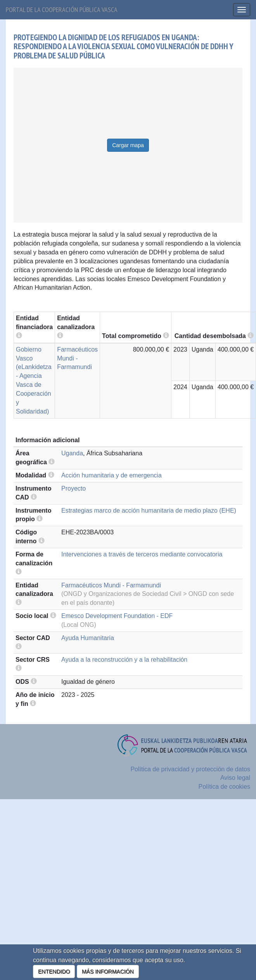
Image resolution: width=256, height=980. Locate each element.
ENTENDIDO (54, 971)
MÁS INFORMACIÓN (108, 971)
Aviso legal (235, 778)
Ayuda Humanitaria (88, 638)
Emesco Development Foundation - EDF (117, 616)
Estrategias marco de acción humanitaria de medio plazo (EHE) (149, 511)
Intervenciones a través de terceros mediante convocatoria (142, 554)
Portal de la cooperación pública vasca (62, 9)
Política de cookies (224, 787)
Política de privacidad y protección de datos (190, 769)
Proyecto (74, 488)
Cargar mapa (128, 145)
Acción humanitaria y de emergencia (112, 475)
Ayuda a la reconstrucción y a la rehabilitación (124, 660)
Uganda (72, 453)
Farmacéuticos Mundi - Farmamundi (77, 358)
